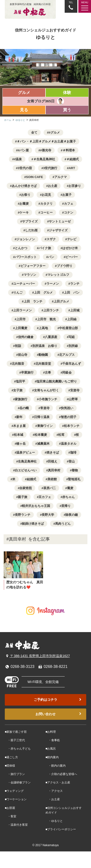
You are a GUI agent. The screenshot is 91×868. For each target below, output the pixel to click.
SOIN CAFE (35, 177)
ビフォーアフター (33, 266)
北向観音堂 (43, 364)
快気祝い (67, 408)
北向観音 (18, 364)
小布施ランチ (48, 399)
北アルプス (67, 355)
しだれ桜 (31, 230)
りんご (18, 292)
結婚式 (31, 479)
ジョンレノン (26, 239)
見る (24, 110)
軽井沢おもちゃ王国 (36, 506)
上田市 (21, 319)
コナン (69, 212)
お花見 (46, 195)
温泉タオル (69, 444)
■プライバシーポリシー (61, 829)
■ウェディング (14, 791)
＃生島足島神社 (44, 159)
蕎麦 (70, 488)
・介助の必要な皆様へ (61, 774)
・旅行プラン (15, 774)
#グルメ (54, 132)
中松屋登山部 (68, 328)
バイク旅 (45, 248)
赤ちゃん (68, 497)
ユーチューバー (24, 284)
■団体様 (10, 766)
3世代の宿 (25, 168)
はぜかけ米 (70, 248)
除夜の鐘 (72, 515)
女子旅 (18, 390)
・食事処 (53, 740)
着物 (75, 470)
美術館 (52, 479)
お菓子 (67, 195)
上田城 (75, 310)
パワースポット (26, 257)
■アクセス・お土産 (58, 782)
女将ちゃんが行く (46, 390)
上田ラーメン (23, 310)
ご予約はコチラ (58, 700)
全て (34, 132)
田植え (53, 461)
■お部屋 (10, 808)
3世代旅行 (50, 168)
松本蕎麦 (41, 435)
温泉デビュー (26, 452)
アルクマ (61, 177)
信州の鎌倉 (26, 337)
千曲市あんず (72, 364)
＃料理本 (69, 150)
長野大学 (48, 515)
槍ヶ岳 (21, 444)
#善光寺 (46, 150)
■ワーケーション (16, 799)
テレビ (72, 239)
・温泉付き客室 (16, 825)
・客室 (11, 816)
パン (51, 257)
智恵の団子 (69, 417)
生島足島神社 (27, 461)
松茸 (61, 435)
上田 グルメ (43, 292)
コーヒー (46, 212)
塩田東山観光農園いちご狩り (57, 381)
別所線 (73, 346)
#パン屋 (23, 150)
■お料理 (51, 732)
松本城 (19, 435)
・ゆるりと (54, 821)
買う (67, 110)
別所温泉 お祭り (45, 346)
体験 (67, 93)
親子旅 (23, 497)
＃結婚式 (73, 159)
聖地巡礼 (74, 479)
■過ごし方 (11, 757)
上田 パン (72, 292)
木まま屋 (19, 426)
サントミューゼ (60, 221)
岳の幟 (24, 408)
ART (72, 168)
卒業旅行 (27, 372)
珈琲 (73, 452)
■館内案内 (52, 757)
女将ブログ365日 (41, 101)
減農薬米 (43, 444)
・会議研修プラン (18, 782)
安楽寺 (75, 390)
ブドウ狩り (65, 266)
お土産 (53, 186)
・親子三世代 (15, 740)
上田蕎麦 (21, 328)
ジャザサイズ (58, 230)
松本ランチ (72, 426)
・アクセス (54, 791)
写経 (72, 337)
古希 (48, 372)
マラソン (30, 275)
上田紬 (72, 319)
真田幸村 (54, 470)
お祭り (26, 195)
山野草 (73, 399)
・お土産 (53, 799)
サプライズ (30, 221)
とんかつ (21, 248)
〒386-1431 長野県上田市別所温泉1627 (37, 656)
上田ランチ (51, 310)
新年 (19, 417)
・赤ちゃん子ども (18, 749)
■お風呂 (51, 749)
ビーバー (72, 257)
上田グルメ (61, 301)
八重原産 (51, 337)
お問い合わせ (59, 714)
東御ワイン (45, 426)
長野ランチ (23, 515)
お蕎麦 (24, 204)
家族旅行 (21, 399)
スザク (51, 239)
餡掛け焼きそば (33, 524)
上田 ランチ (33, 301)
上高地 (43, 328)
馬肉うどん (63, 524)
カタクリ (46, 204)
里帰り (66, 506)
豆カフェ (45, 497)
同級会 (67, 372)
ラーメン (53, 284)
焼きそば (53, 452)
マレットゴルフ (58, 275)
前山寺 (23, 355)
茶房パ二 (50, 488)
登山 (72, 461)
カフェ (69, 204)
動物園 (43, 355)
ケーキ (24, 212)
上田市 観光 (46, 319)
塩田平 (20, 381)
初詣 (18, 346)
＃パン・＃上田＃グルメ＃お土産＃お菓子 (46, 141)
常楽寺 (45, 408)
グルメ (24, 93)
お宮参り (75, 186)
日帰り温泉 (42, 417)
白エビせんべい (26, 470)
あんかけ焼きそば (24, 186)
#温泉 (18, 159)
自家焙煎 (26, 488)
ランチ (75, 284)
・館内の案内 (56, 766)
